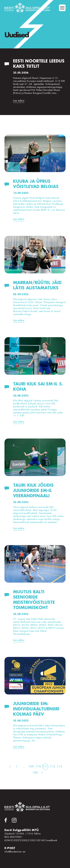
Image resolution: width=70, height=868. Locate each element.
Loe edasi (19, 101)
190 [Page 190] (35, 773)
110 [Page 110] (38, 767)
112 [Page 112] (52, 767)
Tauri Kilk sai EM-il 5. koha (38, 387)
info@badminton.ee (15, 852)
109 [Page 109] (31, 767)
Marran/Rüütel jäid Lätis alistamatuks (37, 285)
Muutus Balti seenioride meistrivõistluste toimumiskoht (34, 600)
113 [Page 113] (59, 767)
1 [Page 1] (17, 767)
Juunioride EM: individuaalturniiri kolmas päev (36, 709)
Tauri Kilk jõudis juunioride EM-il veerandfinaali (33, 491)
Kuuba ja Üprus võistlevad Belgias (36, 184)
